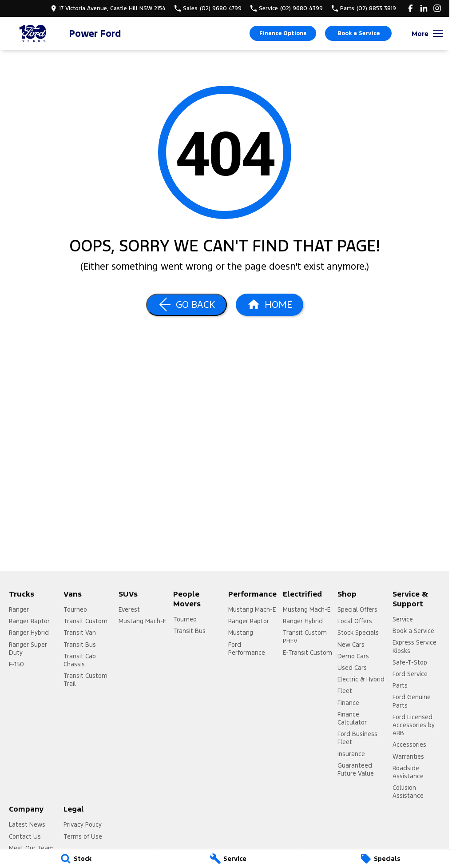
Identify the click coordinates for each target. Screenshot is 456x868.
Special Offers (357, 609)
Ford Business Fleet (357, 738)
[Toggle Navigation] (427, 33)
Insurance (351, 754)
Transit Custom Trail (85, 680)
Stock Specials (358, 633)
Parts (400, 685)
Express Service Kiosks (414, 646)
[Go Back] (186, 305)
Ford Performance (247, 649)
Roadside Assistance (408, 772)
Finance (348, 703)
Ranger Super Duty (28, 649)
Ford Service (410, 674)
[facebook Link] (410, 8)
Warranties (408, 757)
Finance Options (283, 33)
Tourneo (75, 609)
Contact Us (25, 836)
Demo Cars (353, 656)
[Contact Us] (108, 8)
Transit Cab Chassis (80, 660)
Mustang (241, 633)
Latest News (27, 824)
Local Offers (355, 621)
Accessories (409, 745)
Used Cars (352, 668)
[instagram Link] (437, 8)
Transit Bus (80, 645)
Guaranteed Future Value (356, 769)
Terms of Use (83, 836)
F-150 (16, 664)
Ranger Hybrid (29, 633)
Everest (129, 609)
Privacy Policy (83, 824)
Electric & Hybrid (361, 679)
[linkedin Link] (424, 8)
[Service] (228, 859)
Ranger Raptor (29, 621)
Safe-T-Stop (410, 662)
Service (403, 619)
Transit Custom (85, 621)
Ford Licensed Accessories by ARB (414, 725)
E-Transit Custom (307, 653)
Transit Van (80, 633)
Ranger (19, 609)
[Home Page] (33, 34)
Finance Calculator (352, 718)
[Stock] (76, 859)
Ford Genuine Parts (412, 701)
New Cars (351, 645)
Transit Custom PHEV (305, 637)
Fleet (345, 691)
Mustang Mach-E (142, 621)
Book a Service (359, 33)
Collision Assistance (408, 792)
